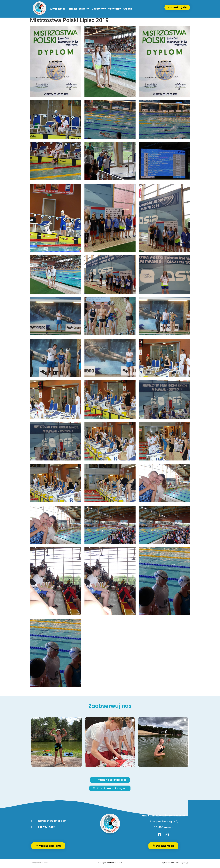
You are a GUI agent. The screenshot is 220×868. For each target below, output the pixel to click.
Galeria (128, 9)
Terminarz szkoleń (78, 9)
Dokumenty (99, 9)
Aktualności (57, 9)
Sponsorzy (115, 9)
